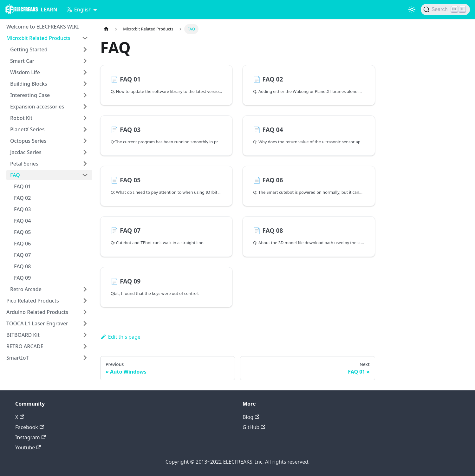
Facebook (29, 427)
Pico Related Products (33, 301)
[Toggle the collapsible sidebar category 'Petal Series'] (85, 164)
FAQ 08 (22, 266)
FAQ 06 (22, 244)
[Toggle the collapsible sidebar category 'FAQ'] (85, 175)
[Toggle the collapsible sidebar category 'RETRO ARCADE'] (85, 346)
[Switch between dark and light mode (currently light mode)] (412, 10)
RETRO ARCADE (25, 346)
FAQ (15, 175)
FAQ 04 (22, 221)
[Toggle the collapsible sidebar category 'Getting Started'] (85, 49)
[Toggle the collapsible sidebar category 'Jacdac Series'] (85, 152)
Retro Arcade (26, 289)
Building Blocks (29, 84)
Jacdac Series (26, 152)
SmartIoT (17, 358)
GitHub (254, 427)
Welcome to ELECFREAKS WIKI (42, 27)
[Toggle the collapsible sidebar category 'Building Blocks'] (85, 84)
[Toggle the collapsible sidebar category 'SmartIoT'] (85, 358)
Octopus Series (28, 141)
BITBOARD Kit (23, 335)
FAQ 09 (22, 278)
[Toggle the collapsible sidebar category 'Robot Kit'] (85, 118)
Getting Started (29, 49)
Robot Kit (21, 118)
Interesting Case (30, 95)
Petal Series (24, 164)
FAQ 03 (22, 209)
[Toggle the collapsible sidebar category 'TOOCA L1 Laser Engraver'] (85, 323)
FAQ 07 (22, 255)
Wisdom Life (25, 72)
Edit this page (120, 337)
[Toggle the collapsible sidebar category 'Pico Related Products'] (85, 301)
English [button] (79, 10)
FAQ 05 (22, 232)
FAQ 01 (22, 186)
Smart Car (22, 61)
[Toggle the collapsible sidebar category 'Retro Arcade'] (85, 289)
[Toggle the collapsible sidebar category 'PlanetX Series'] (85, 129)
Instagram (30, 437)
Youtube (28, 447)
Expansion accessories (37, 107)
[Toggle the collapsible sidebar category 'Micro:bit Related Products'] (85, 38)
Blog (251, 417)
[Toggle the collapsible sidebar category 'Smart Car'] (85, 61)
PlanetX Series (27, 129)
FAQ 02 (22, 198)
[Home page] (106, 29)
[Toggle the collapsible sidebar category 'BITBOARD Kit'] (85, 335)
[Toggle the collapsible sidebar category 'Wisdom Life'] (85, 72)
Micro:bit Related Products (38, 38)
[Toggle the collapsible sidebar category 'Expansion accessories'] (85, 107)
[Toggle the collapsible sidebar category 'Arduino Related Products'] (85, 312)
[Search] (445, 10)
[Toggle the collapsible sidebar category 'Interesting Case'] (85, 95)
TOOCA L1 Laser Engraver (37, 323)
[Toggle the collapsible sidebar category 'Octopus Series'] (85, 141)
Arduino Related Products (37, 312)
